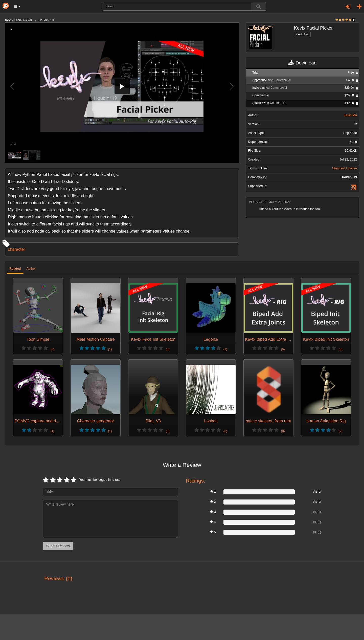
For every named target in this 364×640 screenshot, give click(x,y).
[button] (17, 6)
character (16, 249)
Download (302, 63)
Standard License (345, 168)
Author (31, 269)
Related (15, 269)
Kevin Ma (350, 115)
